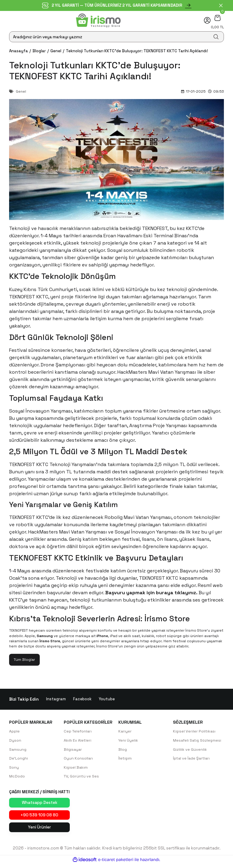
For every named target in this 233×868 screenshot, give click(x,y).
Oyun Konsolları (79, 759)
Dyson (15, 741)
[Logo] (98, 20)
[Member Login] (207, 20)
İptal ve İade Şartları (192, 759)
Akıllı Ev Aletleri (78, 741)
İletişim (125, 759)
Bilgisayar (73, 750)
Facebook (83, 700)
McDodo (17, 778)
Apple (15, 732)
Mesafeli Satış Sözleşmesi (198, 741)
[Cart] (217, 18)
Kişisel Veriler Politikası (194, 732)
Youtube (107, 700)
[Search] (116, 37)
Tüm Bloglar (25, 660)
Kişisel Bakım (76, 769)
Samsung (18, 750)
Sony (14, 769)
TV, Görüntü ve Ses (82, 778)
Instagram (56, 700)
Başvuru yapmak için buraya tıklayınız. (151, 593)
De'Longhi (19, 759)
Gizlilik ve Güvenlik (190, 750)
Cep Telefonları (78, 732)
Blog (123, 750)
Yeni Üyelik (128, 741)
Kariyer (125, 732)
